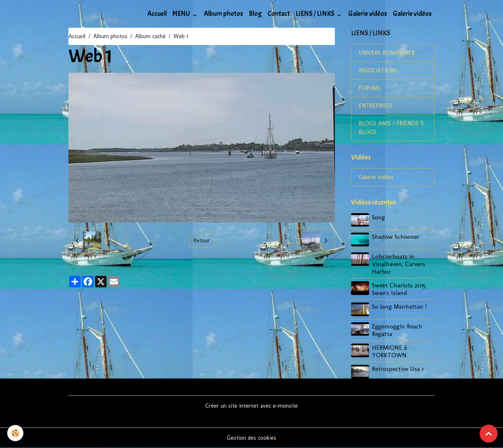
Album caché (150, 36)
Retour (202, 240)
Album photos (223, 14)
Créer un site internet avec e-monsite (251, 406)
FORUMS (370, 88)
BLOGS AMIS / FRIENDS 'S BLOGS (391, 128)
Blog (255, 14)
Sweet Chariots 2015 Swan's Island (399, 289)
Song (378, 217)
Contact (279, 14)
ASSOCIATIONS (378, 70)
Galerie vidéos (368, 14)
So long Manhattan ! (399, 306)
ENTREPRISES (376, 106)
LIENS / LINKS (316, 14)
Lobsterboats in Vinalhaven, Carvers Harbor (399, 264)
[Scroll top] (489, 434)
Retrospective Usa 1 (398, 369)
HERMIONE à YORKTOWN (389, 351)
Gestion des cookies (251, 438)
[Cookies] (15, 433)
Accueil (157, 14)
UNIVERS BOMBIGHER (387, 53)
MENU (182, 14)
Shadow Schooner (396, 236)
